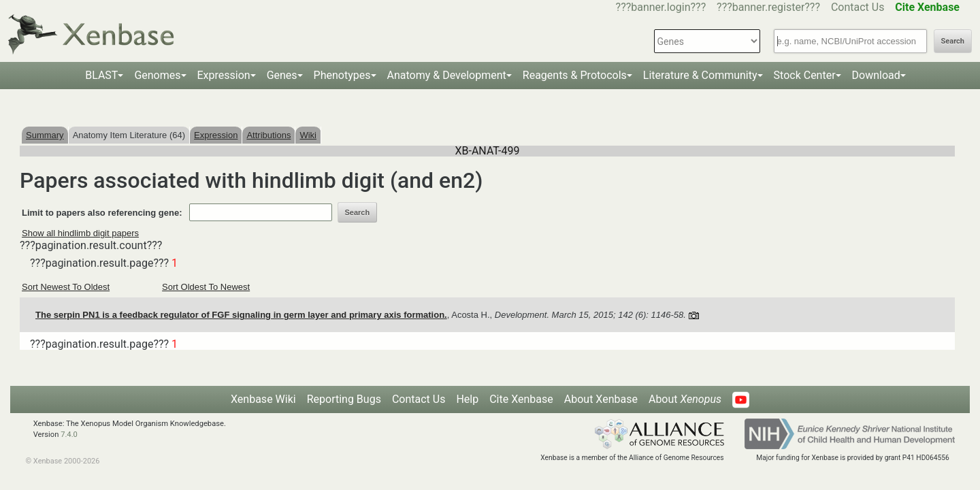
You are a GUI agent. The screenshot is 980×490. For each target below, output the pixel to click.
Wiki (308, 135)
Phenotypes (342, 75)
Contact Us (858, 7)
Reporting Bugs (344, 399)
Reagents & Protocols (575, 75)
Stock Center (805, 75)
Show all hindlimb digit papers (80, 233)
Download (876, 75)
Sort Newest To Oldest (66, 287)
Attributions (268, 135)
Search (953, 41)
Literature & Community (700, 75)
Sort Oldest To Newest (206, 287)
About (685, 399)
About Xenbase (601, 399)
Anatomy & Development (447, 75)
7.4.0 (69, 435)
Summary (45, 135)
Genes (282, 75)
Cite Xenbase (521, 399)
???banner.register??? (768, 7)
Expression (224, 75)
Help (467, 399)
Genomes (157, 75)
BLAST (101, 75)
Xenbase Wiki (263, 399)
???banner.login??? (661, 7)
